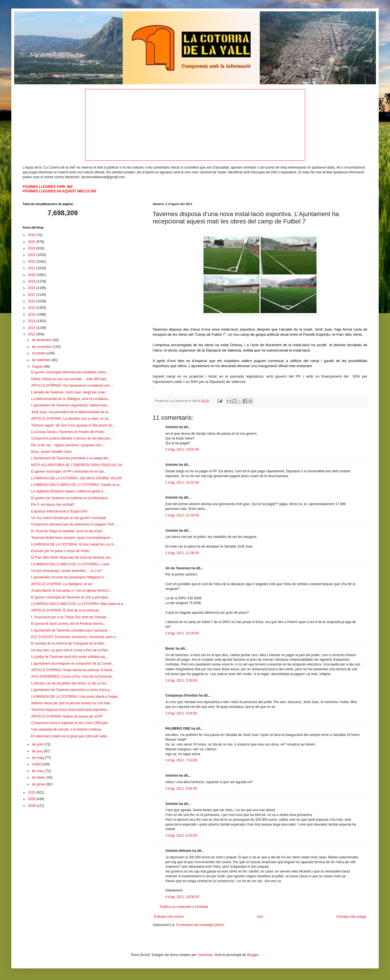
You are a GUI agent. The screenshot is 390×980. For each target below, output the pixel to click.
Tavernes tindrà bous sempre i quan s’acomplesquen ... (73, 538)
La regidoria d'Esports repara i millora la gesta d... (68, 491)
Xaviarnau (205, 955)
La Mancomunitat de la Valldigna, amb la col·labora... (71, 399)
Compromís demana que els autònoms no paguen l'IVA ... (74, 524)
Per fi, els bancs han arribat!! (53, 505)
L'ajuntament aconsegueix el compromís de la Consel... (73, 664)
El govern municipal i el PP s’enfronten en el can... (69, 471)
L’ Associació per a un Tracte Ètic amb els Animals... (70, 617)
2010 (32, 792)
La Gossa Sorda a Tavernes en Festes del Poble (68, 432)
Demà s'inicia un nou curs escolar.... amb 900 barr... (70, 379)
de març (39, 771)
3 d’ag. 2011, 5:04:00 (181, 713)
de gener (39, 784)
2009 (32, 799)
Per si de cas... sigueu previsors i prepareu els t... (68, 445)
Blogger (253, 955)
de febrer (39, 777)
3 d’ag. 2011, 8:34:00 (181, 789)
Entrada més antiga (351, 917)
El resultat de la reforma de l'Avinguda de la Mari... (69, 643)
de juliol (38, 744)
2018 (32, 288)
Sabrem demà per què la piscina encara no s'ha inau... (72, 703)
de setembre (42, 360)
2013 (32, 321)
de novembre (42, 347)
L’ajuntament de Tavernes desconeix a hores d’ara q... (72, 690)
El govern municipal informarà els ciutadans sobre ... (71, 372)
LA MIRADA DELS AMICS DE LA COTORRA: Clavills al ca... (77, 485)
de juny (38, 751)
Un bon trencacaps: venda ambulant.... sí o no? (67, 571)
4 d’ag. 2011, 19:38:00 (182, 897)
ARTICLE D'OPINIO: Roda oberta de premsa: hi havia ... (74, 670)
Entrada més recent (169, 917)
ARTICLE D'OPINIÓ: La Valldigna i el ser (62, 584)
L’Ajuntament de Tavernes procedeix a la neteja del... (71, 458)
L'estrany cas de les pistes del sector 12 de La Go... (70, 683)
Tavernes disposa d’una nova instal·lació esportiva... (70, 710)
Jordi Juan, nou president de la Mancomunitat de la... (71, 412)
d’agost (38, 367)
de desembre (42, 340)
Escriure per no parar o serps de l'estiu (60, 551)
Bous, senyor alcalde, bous (51, 452)
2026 (32, 235)
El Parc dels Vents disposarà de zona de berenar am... (72, 557)
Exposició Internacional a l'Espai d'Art (59, 511)
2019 (32, 281)
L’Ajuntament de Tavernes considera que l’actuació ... (71, 630)
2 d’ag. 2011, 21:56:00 (182, 553)
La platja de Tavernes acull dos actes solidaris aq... (69, 657)
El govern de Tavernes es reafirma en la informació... (71, 498)
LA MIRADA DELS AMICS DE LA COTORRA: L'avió (70, 564)
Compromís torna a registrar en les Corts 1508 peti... (71, 723)
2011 (32, 334)
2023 (32, 255)
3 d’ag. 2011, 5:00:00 (181, 680)
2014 (32, 315)
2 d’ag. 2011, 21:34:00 (182, 515)
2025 (32, 242)
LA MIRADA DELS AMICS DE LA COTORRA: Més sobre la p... (78, 604)
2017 (32, 295)
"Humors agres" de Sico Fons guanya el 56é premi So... (73, 425)
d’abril (37, 764)
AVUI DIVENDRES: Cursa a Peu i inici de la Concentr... (73, 677)
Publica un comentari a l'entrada (184, 907)
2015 (32, 308)
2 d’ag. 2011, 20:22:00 (182, 483)
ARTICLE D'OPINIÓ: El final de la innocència (65, 610)
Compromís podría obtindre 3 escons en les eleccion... (72, 438)
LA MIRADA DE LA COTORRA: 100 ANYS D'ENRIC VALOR (76, 478)
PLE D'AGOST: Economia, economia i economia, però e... (75, 637)
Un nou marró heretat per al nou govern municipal (69, 518)
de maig (38, 758)
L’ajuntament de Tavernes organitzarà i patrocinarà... (71, 405)
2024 (32, 248)
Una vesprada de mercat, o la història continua (66, 729)
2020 (32, 275)
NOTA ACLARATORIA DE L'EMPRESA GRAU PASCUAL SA (77, 465)
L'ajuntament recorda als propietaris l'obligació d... (69, 577)
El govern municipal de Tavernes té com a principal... (71, 597)
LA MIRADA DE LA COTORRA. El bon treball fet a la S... (74, 544)
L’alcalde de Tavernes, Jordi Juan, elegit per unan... (70, 392)
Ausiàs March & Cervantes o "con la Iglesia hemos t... (71, 591)
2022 (32, 262)
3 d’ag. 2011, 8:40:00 (181, 835)
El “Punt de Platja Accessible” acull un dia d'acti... (68, 531)
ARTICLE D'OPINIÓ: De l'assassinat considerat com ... (72, 385)
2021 (32, 268)
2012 (32, 328)
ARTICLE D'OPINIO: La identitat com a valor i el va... (71, 419)
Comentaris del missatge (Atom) (200, 925)
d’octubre (39, 353)
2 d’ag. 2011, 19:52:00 (182, 449)
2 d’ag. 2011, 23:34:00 (182, 633)
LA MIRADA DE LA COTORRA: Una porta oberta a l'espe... (76, 697)
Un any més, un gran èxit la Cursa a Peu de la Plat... (71, 650)
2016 (32, 301)
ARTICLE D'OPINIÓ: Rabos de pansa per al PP (67, 716)
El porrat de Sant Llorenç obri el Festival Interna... (68, 624)
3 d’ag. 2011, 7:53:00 (181, 760)
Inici (260, 917)
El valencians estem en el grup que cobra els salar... (70, 736)
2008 (32, 806)
